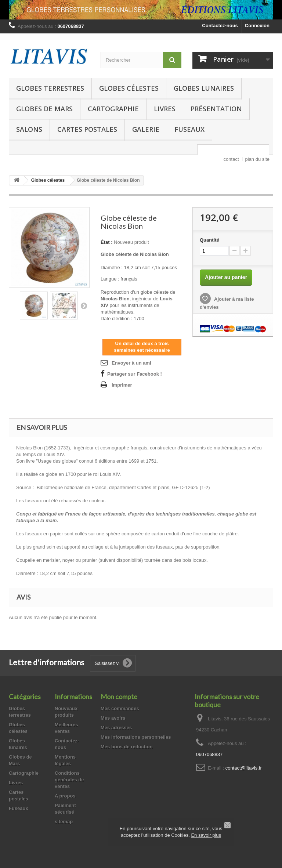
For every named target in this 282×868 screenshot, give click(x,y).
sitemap (64, 822)
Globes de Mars (44, 109)
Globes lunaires (204, 88)
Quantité (209, 240)
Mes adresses (116, 728)
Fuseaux (189, 129)
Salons (29, 129)
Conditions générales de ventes (69, 780)
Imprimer (122, 385)
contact (231, 159)
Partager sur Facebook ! (135, 374)
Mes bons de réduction (127, 747)
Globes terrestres (50, 88)
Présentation (216, 109)
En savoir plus (206, 835)
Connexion (257, 26)
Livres (165, 109)
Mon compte (119, 697)
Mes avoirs (113, 718)
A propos (65, 796)
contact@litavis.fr (244, 768)
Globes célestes (129, 88)
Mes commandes (120, 708)
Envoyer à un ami (131, 363)
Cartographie (113, 109)
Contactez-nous (220, 26)
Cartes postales (87, 129)
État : (107, 242)
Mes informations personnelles (136, 737)
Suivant (84, 305)
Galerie (146, 129)
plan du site (258, 159)
